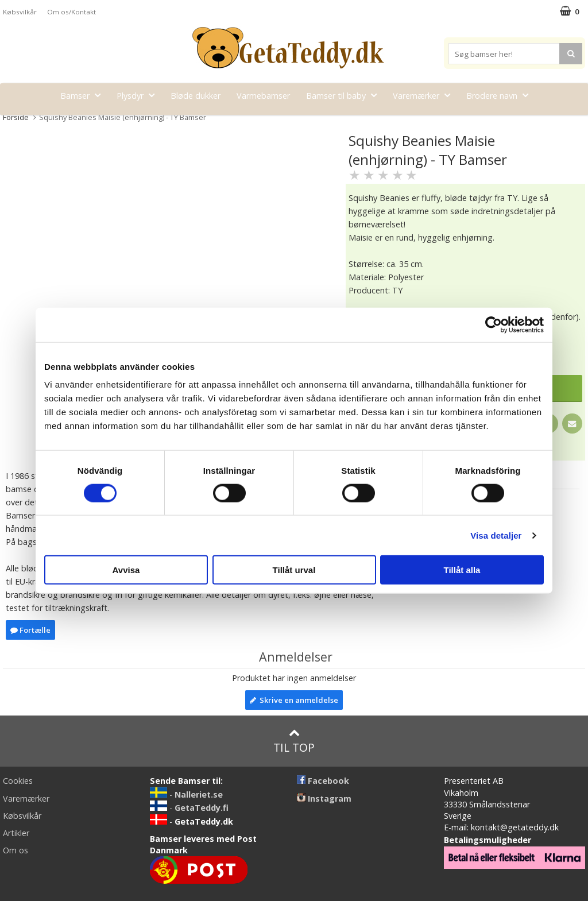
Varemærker (425, 95)
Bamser (84, 95)
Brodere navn (501, 95)
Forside (16, 117)
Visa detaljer (496, 535)
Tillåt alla (462, 570)
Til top (294, 741)
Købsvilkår (20, 12)
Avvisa (126, 570)
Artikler (16, 833)
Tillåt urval (294, 570)
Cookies (18, 781)
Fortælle (30, 630)
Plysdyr (139, 95)
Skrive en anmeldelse (294, 700)
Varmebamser (263, 96)
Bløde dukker (196, 96)
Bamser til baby (345, 95)
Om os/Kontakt (71, 12)
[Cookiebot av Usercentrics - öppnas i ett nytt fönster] (494, 324)
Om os (16, 850)
